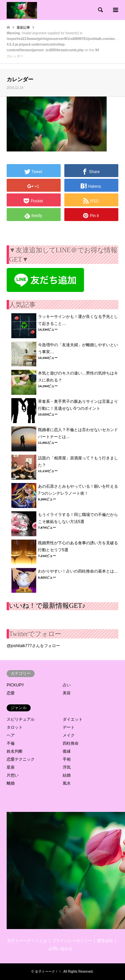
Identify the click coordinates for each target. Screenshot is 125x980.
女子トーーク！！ (48, 972)
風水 (67, 783)
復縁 (67, 751)
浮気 (67, 767)
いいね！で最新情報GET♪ (47, 606)
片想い (13, 775)
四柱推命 (71, 743)
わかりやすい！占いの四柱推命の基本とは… (78, 571)
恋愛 (11, 693)
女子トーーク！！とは (27, 941)
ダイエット (73, 719)
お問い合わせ (61, 949)
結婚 (67, 775)
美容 (67, 693)
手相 (67, 759)
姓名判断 (15, 751)
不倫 (11, 743)
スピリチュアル (21, 719)
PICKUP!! (15, 685)
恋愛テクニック (21, 759)
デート (69, 727)
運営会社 (105, 941)
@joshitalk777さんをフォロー (33, 646)
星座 (11, 767)
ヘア (11, 735)
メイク (69, 735)
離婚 (11, 783)
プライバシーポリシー (72, 941)
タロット (15, 727)
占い (67, 685)
